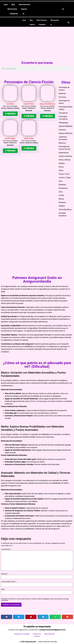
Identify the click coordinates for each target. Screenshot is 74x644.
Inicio (6, 5)
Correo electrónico (9, 580)
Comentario (6, 548)
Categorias (14, 14)
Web (3, 588)
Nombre (5, 573)
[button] (14, 14)
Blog (13, 5)
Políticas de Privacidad (22, 633)
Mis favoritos (12, 9)
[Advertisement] (37, 46)
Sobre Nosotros (24, 5)
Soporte (24, 9)
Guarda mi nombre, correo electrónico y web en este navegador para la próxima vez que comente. (35, 599)
